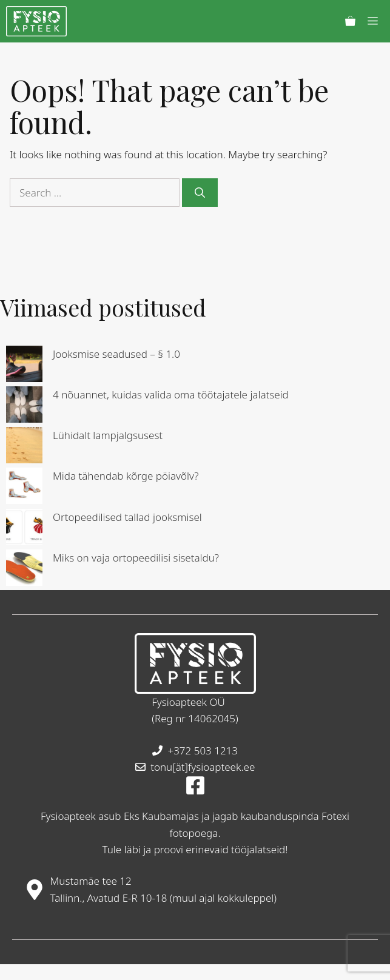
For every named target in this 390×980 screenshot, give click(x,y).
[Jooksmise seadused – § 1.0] (24, 366)
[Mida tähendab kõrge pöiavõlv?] (24, 488)
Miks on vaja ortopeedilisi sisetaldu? (136, 558)
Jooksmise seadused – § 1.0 (116, 354)
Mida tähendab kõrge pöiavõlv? (126, 476)
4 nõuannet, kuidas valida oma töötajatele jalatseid (171, 394)
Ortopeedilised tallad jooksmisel (127, 517)
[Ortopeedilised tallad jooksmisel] (24, 529)
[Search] (200, 193)
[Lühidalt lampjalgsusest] (24, 447)
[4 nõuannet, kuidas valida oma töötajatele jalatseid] (24, 407)
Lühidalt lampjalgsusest (108, 435)
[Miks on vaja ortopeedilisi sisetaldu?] (24, 570)
